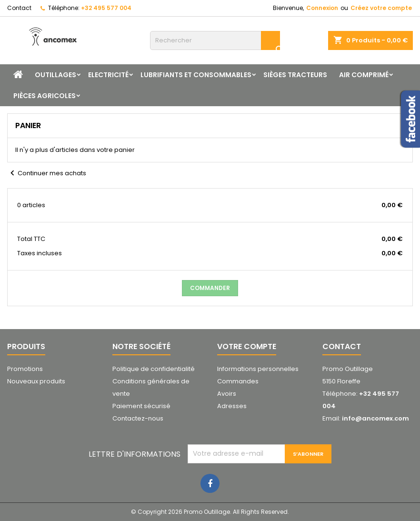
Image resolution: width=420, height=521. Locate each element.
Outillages (55, 75)
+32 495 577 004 (106, 8)
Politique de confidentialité (154, 369)
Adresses (232, 406)
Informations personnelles (258, 369)
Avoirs (227, 394)
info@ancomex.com (375, 418)
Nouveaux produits (36, 381)
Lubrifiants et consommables (196, 75)
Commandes (238, 381)
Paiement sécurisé (141, 406)
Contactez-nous (138, 418)
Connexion (322, 8)
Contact (19, 8)
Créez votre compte (381, 8)
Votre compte (247, 346)
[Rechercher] (215, 40)
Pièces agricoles (45, 96)
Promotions (25, 369)
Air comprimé (364, 75)
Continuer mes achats (47, 173)
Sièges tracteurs (295, 75)
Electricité (108, 75)
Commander (210, 288)
